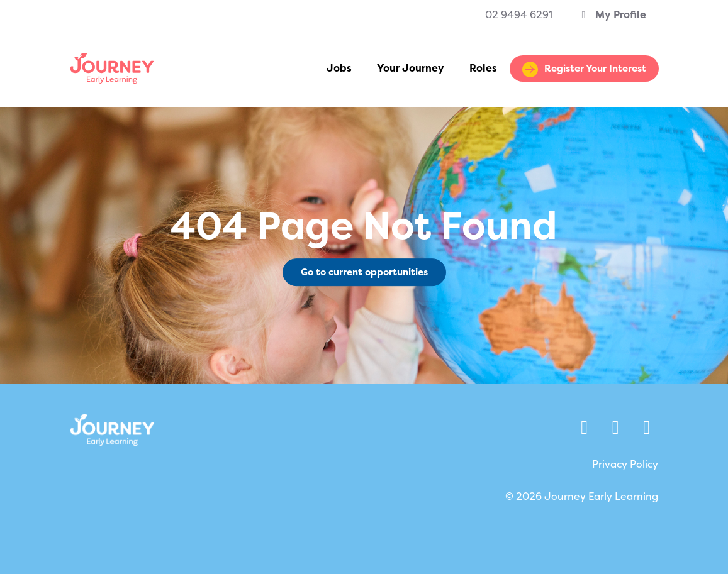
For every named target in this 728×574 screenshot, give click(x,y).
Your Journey (411, 68)
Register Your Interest (595, 69)
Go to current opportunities (364, 272)
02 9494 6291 (519, 15)
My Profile (612, 15)
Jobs (339, 68)
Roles (483, 68)
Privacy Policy (625, 464)
